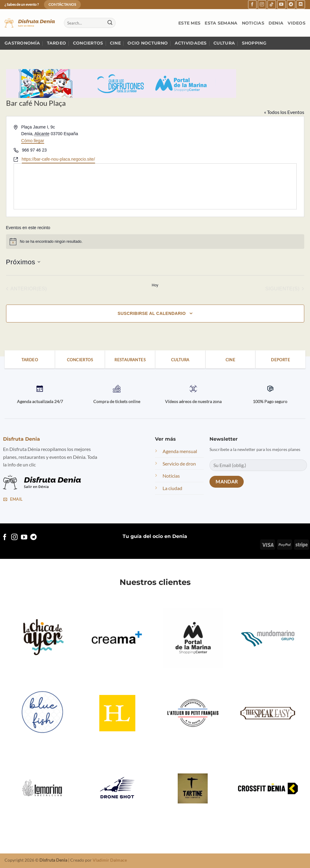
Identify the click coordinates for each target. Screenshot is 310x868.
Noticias (253, 23)
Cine (115, 43)
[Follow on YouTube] (281, 4)
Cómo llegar (33, 141)
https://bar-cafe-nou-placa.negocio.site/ (58, 159)
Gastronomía (22, 43)
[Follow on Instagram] (262, 4)
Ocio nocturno (148, 43)
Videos (297, 23)
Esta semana (221, 23)
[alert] (155, 242)
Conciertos (88, 43)
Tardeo (57, 43)
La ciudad (172, 488)
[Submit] (110, 23)
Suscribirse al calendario (152, 313)
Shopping (254, 43)
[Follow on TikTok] (272, 4)
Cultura (224, 43)
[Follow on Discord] (300, 4)
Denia (276, 23)
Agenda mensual (180, 451)
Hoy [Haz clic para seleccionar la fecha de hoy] (155, 285)
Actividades (191, 43)
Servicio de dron (179, 464)
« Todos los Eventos (284, 112)
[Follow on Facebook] (252, 4)
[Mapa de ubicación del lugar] (155, 186)
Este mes (189, 23)
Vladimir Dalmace (110, 860)
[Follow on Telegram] (291, 4)
